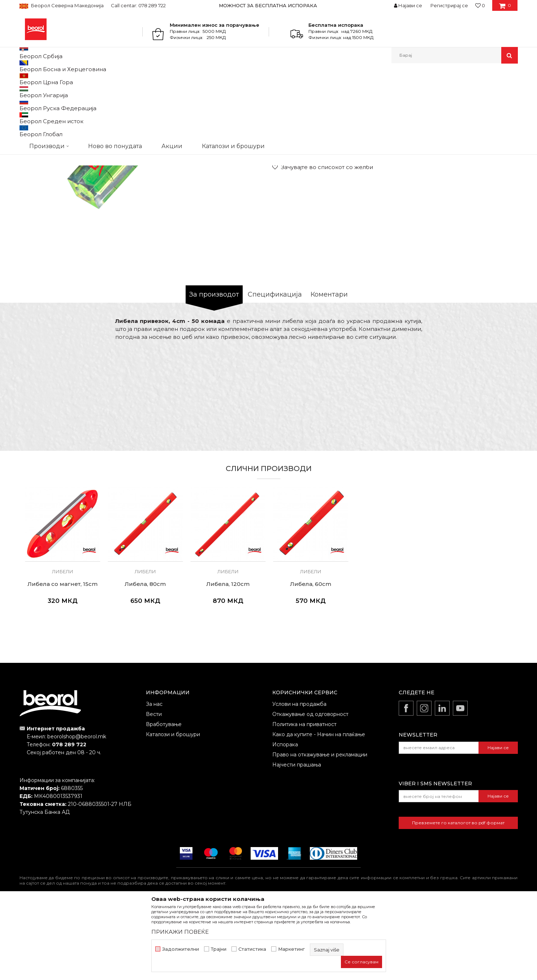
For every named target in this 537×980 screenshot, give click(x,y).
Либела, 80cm (145, 659)
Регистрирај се (449, 5)
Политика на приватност (304, 799)
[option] (268, 5)
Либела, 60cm (311, 659)
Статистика (252, 949)
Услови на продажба (299, 778)
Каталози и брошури (173, 809)
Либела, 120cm (228, 659)
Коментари (329, 369)
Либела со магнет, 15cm (62, 659)
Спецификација (275, 369)
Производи (51, 79)
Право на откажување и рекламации (320, 829)
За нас (154, 778)
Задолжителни (181, 949)
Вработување (164, 799)
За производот (214, 369)
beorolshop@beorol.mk (77, 811)
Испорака (285, 819)
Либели (209, 79)
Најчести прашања (297, 839)
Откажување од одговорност (310, 789)
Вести (154, 789)
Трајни (219, 949)
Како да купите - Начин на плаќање (319, 809)
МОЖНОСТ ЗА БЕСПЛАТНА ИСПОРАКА (268, 5)
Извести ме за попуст (490, 197)
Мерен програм (88, 79)
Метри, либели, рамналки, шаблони (154, 79)
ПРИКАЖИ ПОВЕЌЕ (180, 932)
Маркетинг (291, 949)
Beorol (26, 79)
